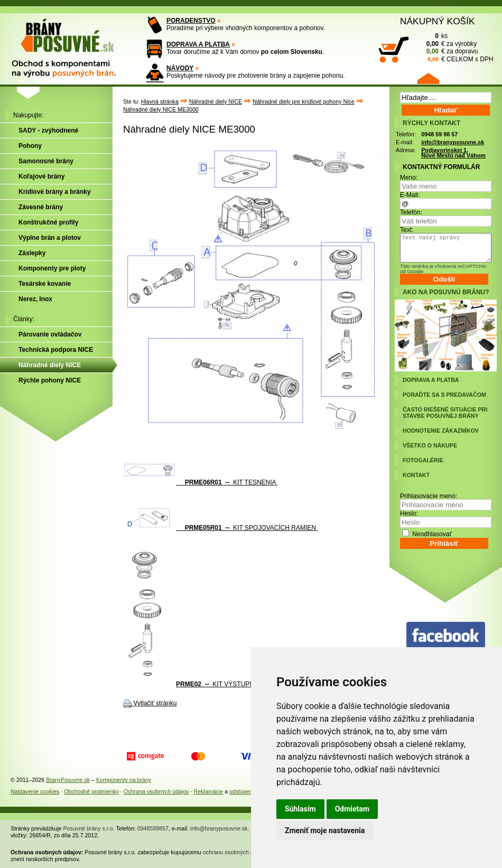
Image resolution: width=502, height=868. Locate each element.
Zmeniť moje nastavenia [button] (325, 830)
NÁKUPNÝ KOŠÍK (438, 21)
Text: (407, 230)
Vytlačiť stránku (155, 703)
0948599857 (153, 828)
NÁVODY (180, 68)
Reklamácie (209, 791)
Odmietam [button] (352, 809)
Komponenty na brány (124, 780)
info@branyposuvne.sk (453, 142)
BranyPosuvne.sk (68, 780)
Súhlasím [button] (300, 809)
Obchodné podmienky (91, 791)
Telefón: (411, 212)
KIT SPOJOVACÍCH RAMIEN (220, 528)
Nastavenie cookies (35, 791)
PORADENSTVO (191, 21)
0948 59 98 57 (439, 134)
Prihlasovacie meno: (429, 496)
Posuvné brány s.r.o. (89, 828)
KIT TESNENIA (200, 482)
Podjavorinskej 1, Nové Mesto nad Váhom (453, 153)
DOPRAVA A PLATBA (198, 44)
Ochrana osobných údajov (156, 791)
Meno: (409, 178)
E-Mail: (410, 195)
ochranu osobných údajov (235, 852)
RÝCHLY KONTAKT (431, 123)
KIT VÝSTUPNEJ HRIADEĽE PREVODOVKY (233, 684)
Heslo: (409, 514)
